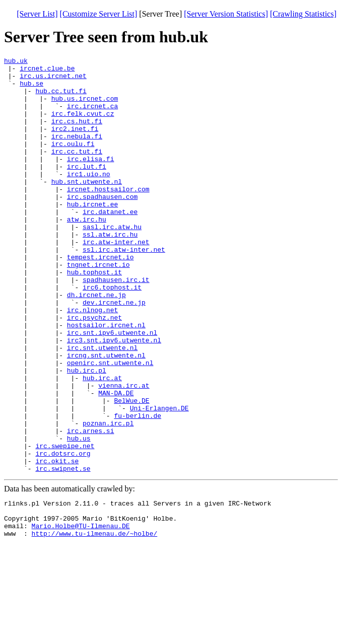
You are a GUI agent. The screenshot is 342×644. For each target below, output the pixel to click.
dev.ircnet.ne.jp (114, 352)
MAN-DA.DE (116, 461)
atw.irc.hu (87, 252)
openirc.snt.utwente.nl (110, 424)
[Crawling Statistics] (303, 14)
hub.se (31, 89)
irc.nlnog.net (92, 361)
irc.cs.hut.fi (77, 134)
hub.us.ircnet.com (85, 107)
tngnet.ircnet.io (98, 307)
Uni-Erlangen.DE (159, 479)
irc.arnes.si (91, 506)
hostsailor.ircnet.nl (106, 379)
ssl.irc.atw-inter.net (124, 289)
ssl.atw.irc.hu (110, 270)
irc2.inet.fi (75, 144)
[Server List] (37, 14)
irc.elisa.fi (91, 180)
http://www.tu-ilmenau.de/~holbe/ (95, 624)
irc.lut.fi (87, 189)
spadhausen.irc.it (116, 325)
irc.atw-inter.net (116, 279)
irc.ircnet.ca (92, 116)
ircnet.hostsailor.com (108, 216)
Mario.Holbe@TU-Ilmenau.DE (81, 615)
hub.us (79, 515)
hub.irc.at (102, 443)
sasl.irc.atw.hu (112, 261)
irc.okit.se (57, 542)
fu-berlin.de (138, 488)
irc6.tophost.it (112, 334)
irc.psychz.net (94, 370)
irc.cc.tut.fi (77, 171)
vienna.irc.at (124, 452)
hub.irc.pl (87, 434)
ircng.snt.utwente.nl (106, 415)
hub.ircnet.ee (92, 234)
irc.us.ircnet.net (53, 80)
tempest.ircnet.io (100, 298)
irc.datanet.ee (110, 243)
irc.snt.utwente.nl (102, 406)
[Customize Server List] (99, 14)
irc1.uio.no (89, 198)
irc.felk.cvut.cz (83, 125)
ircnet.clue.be (47, 71)
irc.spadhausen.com (102, 225)
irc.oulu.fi (73, 162)
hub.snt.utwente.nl (87, 207)
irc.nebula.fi (77, 153)
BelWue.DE (131, 470)
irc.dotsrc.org (63, 533)
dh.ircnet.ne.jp (96, 343)
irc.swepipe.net (65, 524)
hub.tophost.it (94, 316)
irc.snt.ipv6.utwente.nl (112, 388)
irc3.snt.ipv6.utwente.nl (114, 397)
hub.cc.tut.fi (61, 98)
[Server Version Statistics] (226, 14)
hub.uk (16, 62)
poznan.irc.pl (108, 497)
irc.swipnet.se (63, 551)
